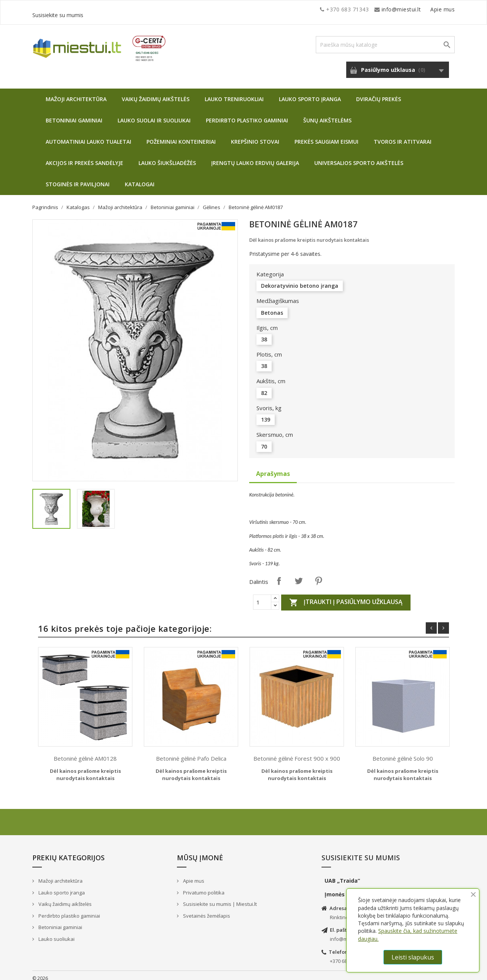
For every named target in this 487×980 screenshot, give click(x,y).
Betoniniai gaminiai (74, 115)
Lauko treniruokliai (234, 93)
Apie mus (382, 9)
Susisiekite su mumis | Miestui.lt (219, 898)
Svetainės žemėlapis (206, 910)
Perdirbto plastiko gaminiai (247, 115)
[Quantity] (262, 596)
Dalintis (279, 575)
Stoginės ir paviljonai (78, 178)
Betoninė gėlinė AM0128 (85, 753)
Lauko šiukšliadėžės (167, 157)
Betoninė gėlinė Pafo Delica (191, 753)
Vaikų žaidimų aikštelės (156, 93)
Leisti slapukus (413, 957)
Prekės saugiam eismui (326, 136)
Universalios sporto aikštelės (359, 157)
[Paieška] (385, 39)
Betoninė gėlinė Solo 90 (403, 753)
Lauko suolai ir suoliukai (154, 115)
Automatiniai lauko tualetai (88, 136)
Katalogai (140, 178)
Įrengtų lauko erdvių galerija (255, 157)
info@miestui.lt (108, 9)
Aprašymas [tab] (273, 468)
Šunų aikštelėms (327, 115)
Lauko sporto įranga (310, 93)
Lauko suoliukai (56, 933)
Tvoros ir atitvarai (403, 136)
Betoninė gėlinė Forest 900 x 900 (297, 753)
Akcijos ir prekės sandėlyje (84, 157)
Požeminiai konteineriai (181, 136)
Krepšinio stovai (255, 136)
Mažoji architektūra (76, 93)
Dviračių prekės (379, 93)
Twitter (299, 575)
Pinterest (318, 575)
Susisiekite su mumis (427, 9)
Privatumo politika (203, 887)
